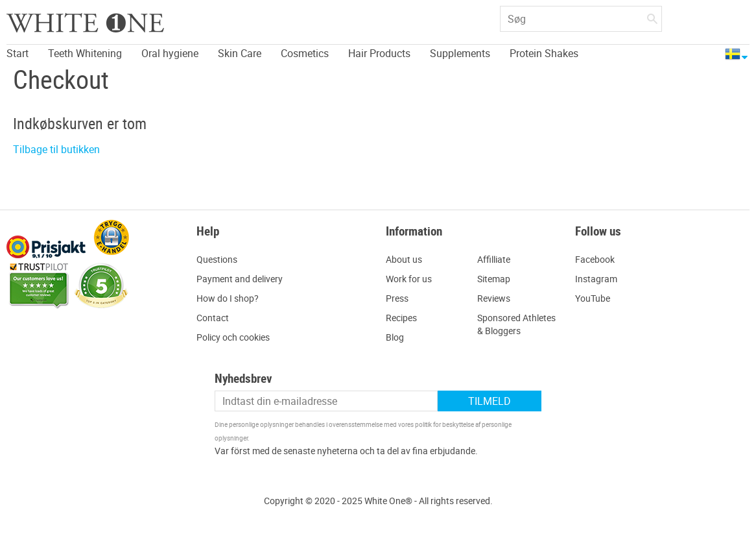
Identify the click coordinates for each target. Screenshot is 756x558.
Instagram (596, 279)
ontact (216, 318)
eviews (497, 298)
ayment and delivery (242, 279)
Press (397, 298)
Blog (395, 337)
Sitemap (494, 279)
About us (404, 259)
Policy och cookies (233, 337)
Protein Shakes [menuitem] (544, 53)
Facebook (595, 259)
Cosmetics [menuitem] (305, 53)
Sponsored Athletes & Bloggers (516, 324)
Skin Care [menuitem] (240, 53)
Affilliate (494, 259)
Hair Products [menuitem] (379, 53)
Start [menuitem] (18, 53)
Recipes (401, 318)
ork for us (413, 279)
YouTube (593, 298)
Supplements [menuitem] (460, 53)
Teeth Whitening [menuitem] (85, 53)
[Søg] (652, 16)
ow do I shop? (231, 298)
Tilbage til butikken (56, 149)
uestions (220, 259)
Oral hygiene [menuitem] (170, 53)
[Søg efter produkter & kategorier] (581, 19)
